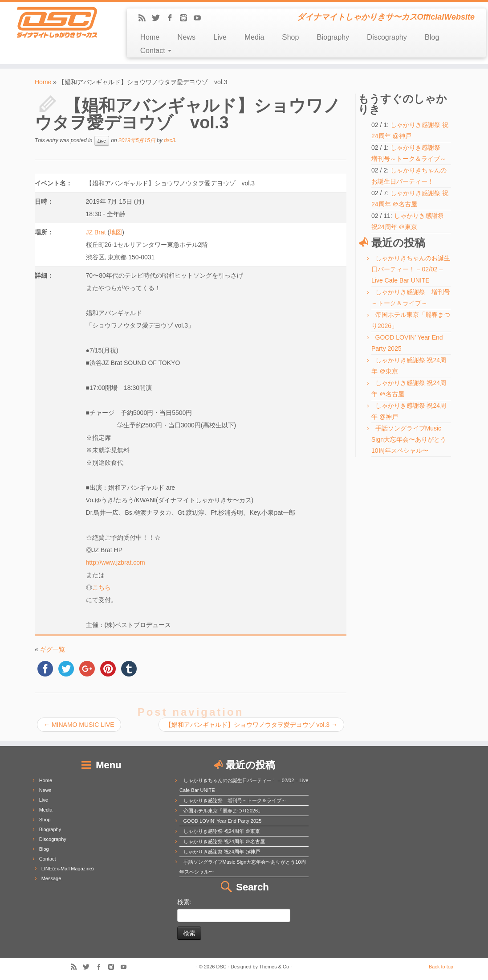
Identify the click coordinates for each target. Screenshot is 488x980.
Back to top (441, 967)
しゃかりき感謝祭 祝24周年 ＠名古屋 (224, 841)
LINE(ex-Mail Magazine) (68, 869)
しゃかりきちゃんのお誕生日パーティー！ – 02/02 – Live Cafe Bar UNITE (411, 269)
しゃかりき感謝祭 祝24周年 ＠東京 (222, 831)
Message (51, 878)
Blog (432, 37)
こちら (102, 587)
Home (150, 37)
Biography (333, 37)
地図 (116, 232)
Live (220, 37)
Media (254, 37)
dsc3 (169, 140)
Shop (290, 37)
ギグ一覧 (53, 649)
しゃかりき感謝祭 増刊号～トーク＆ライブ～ (235, 800)
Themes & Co (274, 967)
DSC (222, 967)
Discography (387, 37)
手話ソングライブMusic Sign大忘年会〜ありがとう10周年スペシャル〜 (409, 439)
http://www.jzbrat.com (116, 562)
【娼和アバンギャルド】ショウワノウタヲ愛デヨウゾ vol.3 (251, 725)
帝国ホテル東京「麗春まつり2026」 (223, 811)
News (186, 37)
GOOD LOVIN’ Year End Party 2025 (223, 821)
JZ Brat (96, 232)
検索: (184, 902)
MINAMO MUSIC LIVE (79, 725)
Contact (156, 51)
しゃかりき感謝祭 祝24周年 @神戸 (222, 852)
